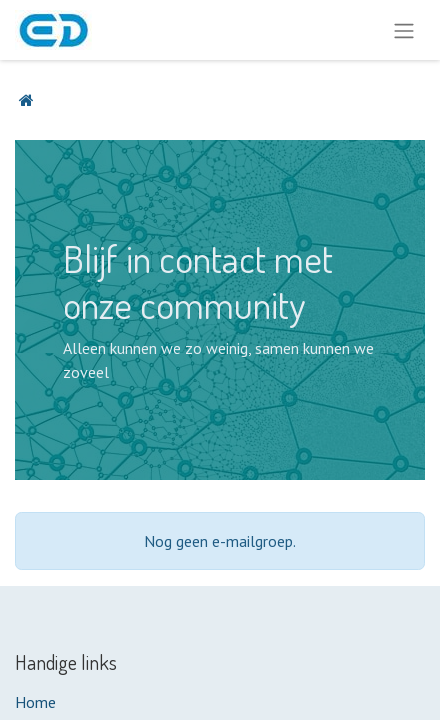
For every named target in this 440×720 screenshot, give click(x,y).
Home (35, 702)
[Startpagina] (26, 100)
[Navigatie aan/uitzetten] (404, 30)
